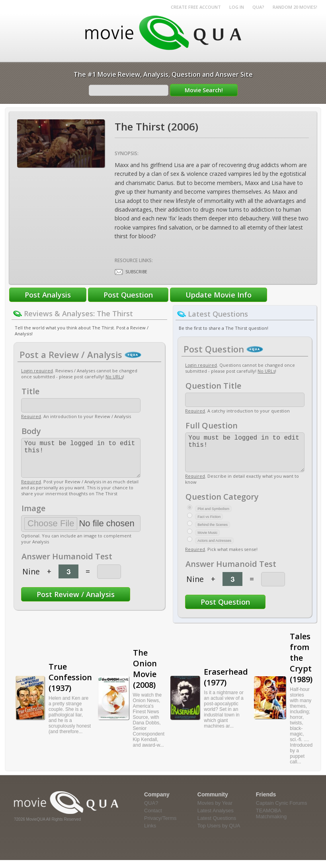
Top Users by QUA (219, 834)
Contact (153, 818)
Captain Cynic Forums (282, 811)
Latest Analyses (216, 818)
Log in (237, 7)
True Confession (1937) (70, 685)
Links (150, 834)
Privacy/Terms (160, 826)
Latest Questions (217, 826)
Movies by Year (215, 811)
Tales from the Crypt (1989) (301, 666)
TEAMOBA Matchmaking (271, 821)
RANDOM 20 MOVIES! (295, 7)
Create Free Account (196, 7)
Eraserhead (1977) (226, 685)
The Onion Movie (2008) (145, 677)
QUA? (258, 7)
